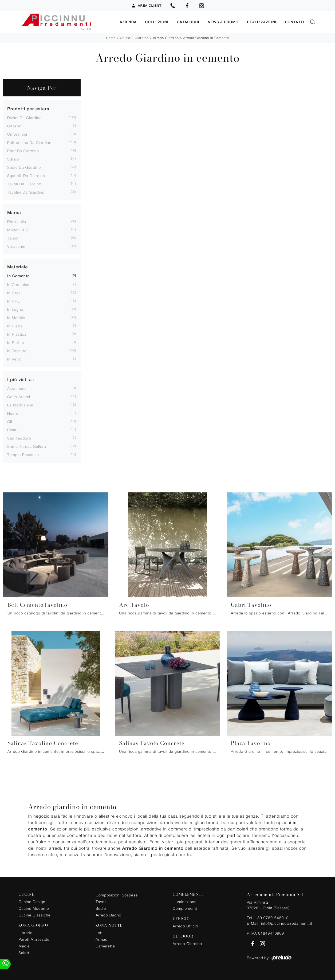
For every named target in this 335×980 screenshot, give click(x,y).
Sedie (101, 908)
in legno (15, 309)
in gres (14, 293)
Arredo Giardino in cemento (206, 38)
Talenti (13, 238)
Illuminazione (185, 901)
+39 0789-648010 (272, 917)
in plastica (17, 334)
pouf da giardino (23, 150)
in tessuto (17, 350)
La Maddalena (20, 405)
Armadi (102, 939)
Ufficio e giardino (134, 38)
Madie (24, 946)
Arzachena (17, 388)
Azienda (128, 22)
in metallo (16, 317)
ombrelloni (17, 134)
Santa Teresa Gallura (27, 446)
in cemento (19, 276)
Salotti (25, 952)
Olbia (12, 421)
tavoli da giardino (24, 184)
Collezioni (157, 22)
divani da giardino (24, 117)
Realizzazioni (262, 22)
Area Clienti (147, 6)
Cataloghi (188, 22)
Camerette (105, 946)
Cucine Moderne (34, 908)
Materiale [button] (17, 267)
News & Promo (223, 22)
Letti (100, 932)
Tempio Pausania (23, 454)
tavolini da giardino (26, 192)
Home (111, 38)
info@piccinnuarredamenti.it (287, 923)
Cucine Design (32, 901)
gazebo (14, 126)
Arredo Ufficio (186, 926)
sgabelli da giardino (26, 175)
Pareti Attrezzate (34, 939)
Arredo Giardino (166, 38)
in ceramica (18, 284)
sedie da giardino (24, 167)
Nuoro (13, 413)
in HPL (13, 301)
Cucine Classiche (35, 915)
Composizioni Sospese (117, 895)
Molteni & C (18, 230)
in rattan (16, 342)
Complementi (185, 908)
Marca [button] (14, 212)
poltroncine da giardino (29, 142)
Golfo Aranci (19, 396)
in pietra (15, 326)
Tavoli (101, 901)
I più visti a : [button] (21, 379)
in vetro (14, 359)
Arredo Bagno (108, 915)
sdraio (13, 159)
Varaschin (16, 246)
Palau (12, 430)
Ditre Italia (17, 221)
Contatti (294, 22)
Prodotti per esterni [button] (29, 109)
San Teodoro (19, 438)
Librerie (26, 932)
